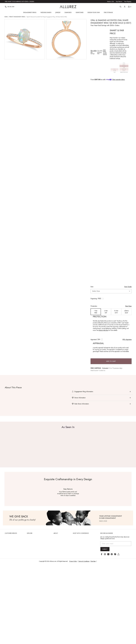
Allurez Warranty (104, 330)
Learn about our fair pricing (105, 52)
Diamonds (68, 12)
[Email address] (116, 544)
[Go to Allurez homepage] (68, 7)
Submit (105, 549)
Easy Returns (119, 2)
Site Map (93, 561)
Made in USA (111, 2)
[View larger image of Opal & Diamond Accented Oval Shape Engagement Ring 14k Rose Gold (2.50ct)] (25, 39)
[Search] (121, 7)
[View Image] (68, 518)
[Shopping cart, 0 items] (130, 7)
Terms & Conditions (84, 561)
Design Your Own (94, 12)
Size (92, 287)
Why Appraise (127, 339)
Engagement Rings (30, 12)
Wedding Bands (46, 12)
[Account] (125, 7)
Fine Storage (108, 12)
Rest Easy (128, 306)
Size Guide (128, 287)
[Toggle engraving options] (111, 299)
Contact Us (102, 370)
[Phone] (10, 7)
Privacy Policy (73, 561)
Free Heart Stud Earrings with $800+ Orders (19, 2)
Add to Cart (111, 361)
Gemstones (80, 12)
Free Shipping (128, 2)
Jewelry (58, 12)
